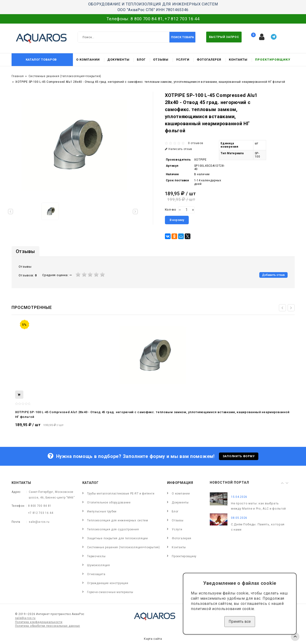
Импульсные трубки (102, 511)
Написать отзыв (179, 149)
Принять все (240, 621)
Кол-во (171, 210)
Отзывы (161, 60)
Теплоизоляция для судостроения (113, 529)
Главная (18, 76)
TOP (295, 637)
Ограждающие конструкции (108, 583)
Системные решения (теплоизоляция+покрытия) (65, 76)
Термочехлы (96, 556)
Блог (141, 60)
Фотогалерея (209, 60)
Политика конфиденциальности (39, 622)
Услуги (183, 60)
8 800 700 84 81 (147, 19)
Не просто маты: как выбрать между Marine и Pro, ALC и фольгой (258, 506)
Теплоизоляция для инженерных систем (118, 520)
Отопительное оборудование (109, 503)
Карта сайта (153, 639)
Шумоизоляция (98, 565)
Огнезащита (96, 574)
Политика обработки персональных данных (48, 626)
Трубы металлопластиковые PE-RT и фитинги (121, 494)
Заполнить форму (239, 456)
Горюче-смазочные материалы (110, 592)
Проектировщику (273, 60)
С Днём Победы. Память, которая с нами (258, 527)
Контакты (238, 60)
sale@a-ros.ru (39, 522)
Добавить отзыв (273, 275)
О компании (88, 60)
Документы (118, 60)
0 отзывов (196, 143)
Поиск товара (182, 37)
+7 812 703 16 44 (182, 19)
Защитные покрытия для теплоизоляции (117, 538)
